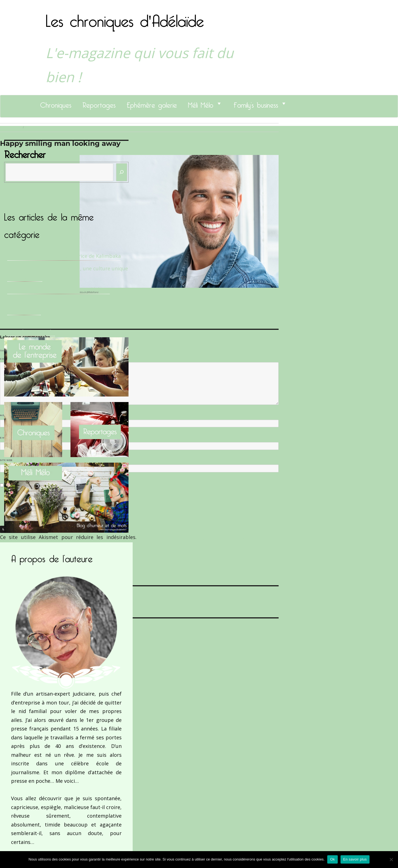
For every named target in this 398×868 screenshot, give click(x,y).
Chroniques (56, 103)
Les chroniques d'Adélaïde (125, 17)
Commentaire (11, 359)
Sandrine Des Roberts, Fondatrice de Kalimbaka (64, 256)
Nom (4, 415)
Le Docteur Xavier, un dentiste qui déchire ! (58, 289)
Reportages (99, 103)
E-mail (6, 438)
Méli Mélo (201, 103)
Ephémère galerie (152, 103)
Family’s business (256, 103)
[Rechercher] (122, 172)
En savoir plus (355, 859)
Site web (6, 460)
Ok (332, 859)
